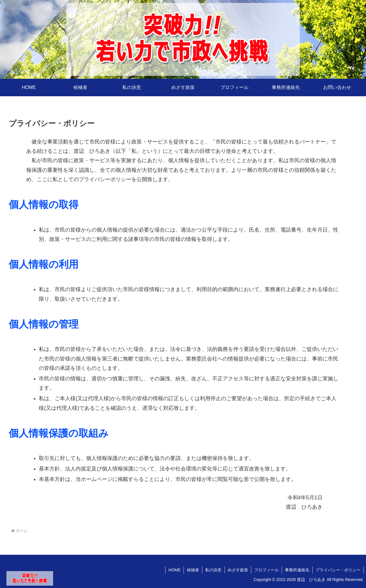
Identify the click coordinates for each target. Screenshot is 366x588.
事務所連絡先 (297, 570)
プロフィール (266, 570)
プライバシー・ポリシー (338, 570)
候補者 (193, 570)
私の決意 (213, 570)
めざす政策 (238, 570)
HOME (175, 570)
